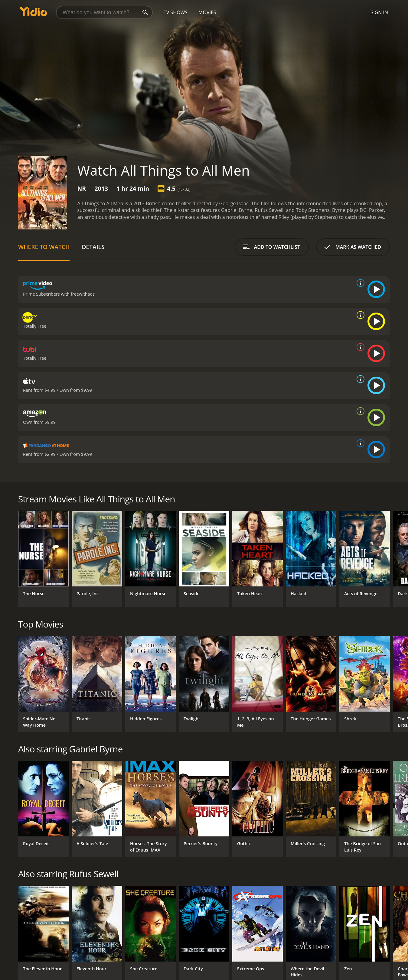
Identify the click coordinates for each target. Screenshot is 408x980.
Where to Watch (44, 247)
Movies (207, 12)
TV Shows (176, 12)
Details (93, 247)
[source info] (359, 283)
